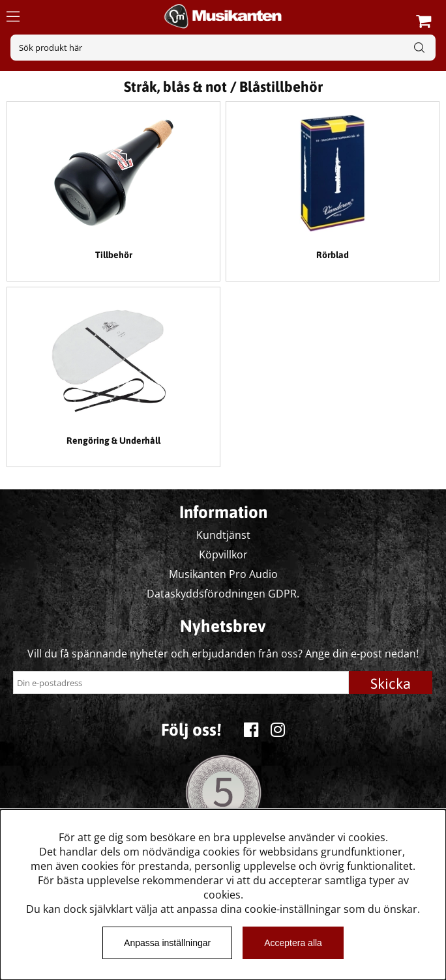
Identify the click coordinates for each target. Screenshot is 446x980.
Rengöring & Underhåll (113, 440)
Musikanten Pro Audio (223, 574)
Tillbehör (114, 255)
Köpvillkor (223, 555)
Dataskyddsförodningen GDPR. (223, 594)
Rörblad (333, 255)
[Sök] (223, 48)
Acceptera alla (293, 943)
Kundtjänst (223, 535)
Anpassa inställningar (167, 943)
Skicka (391, 684)
